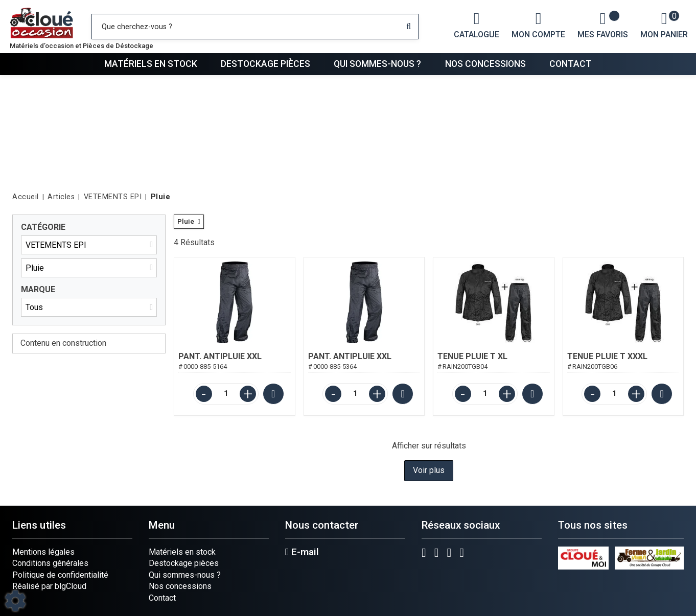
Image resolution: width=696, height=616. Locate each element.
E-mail (302, 552)
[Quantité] (226, 394)
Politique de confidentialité (60, 575)
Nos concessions (485, 64)
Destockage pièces (265, 64)
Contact (571, 64)
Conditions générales (50, 563)
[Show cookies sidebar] (15, 601)
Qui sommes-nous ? (377, 64)
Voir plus (429, 470)
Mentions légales (43, 552)
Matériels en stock (151, 64)
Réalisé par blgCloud (49, 586)
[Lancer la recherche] (409, 27)
